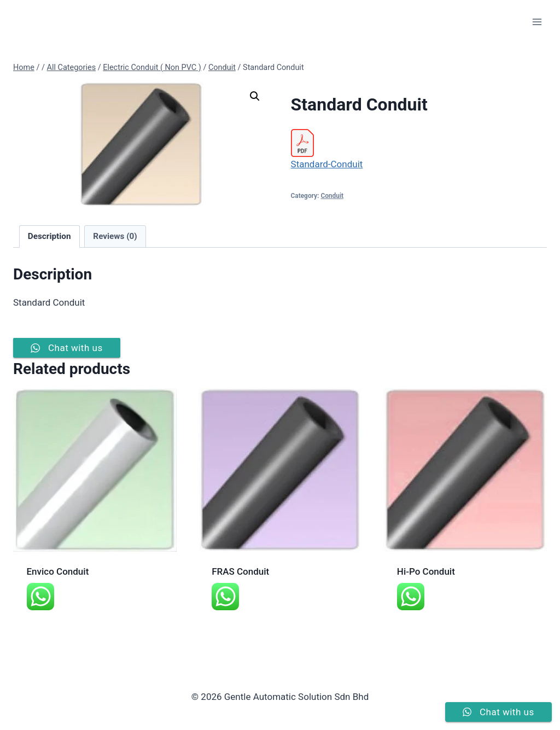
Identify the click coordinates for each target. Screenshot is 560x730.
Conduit (332, 196)
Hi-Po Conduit (426, 571)
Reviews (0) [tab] (115, 236)
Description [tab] (49, 236)
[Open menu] (537, 22)
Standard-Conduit (327, 164)
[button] (255, 96)
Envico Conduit (58, 571)
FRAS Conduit (240, 571)
